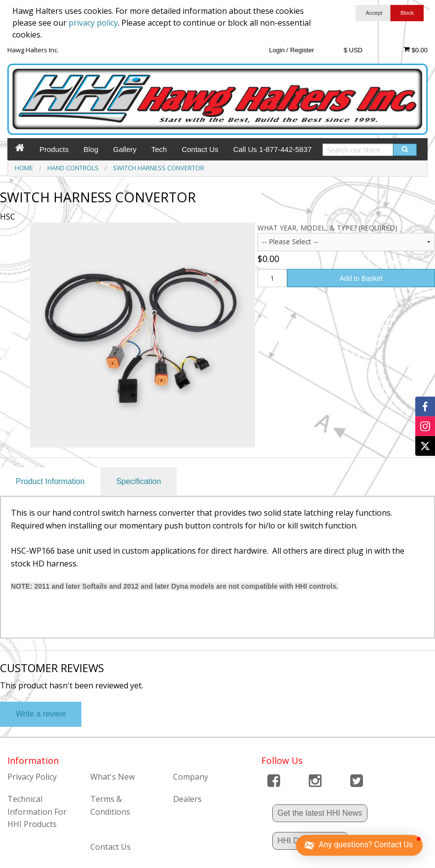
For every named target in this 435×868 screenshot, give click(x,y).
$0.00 (416, 50)
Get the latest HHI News (320, 813)
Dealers (187, 799)
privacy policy (93, 23)
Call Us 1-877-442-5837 (272, 149)
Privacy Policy (32, 777)
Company (191, 777)
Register (302, 50)
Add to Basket (361, 278)
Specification (139, 481)
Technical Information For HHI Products (37, 811)
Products (54, 149)
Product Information (50, 481)
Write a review (41, 714)
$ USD (353, 50)
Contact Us (200, 149)
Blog (91, 149)
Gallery (125, 149)
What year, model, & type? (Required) (327, 228)
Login (277, 50)
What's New (112, 777)
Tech (159, 149)
